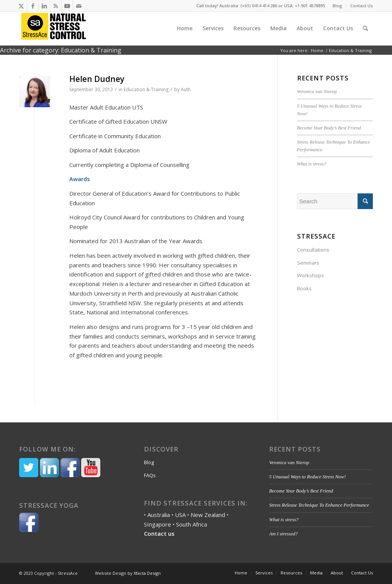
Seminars (308, 263)
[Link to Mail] (79, 6)
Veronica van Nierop (317, 92)
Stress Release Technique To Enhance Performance (319, 505)
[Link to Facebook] (33, 6)
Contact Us (362, 6)
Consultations (313, 250)
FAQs (150, 475)
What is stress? (312, 164)
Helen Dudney (97, 79)
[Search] (365, 28)
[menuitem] (338, 6)
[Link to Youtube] (67, 6)
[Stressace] (54, 28)
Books (304, 288)
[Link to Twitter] (21, 6)
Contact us (159, 533)
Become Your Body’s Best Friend (330, 128)
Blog (337, 6)
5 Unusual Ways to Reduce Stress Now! (307, 477)
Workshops (310, 275)
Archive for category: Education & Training (61, 50)
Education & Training (146, 89)
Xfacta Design (147, 573)
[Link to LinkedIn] (44, 6)
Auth (186, 89)
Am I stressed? (283, 534)
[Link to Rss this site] (56, 6)
